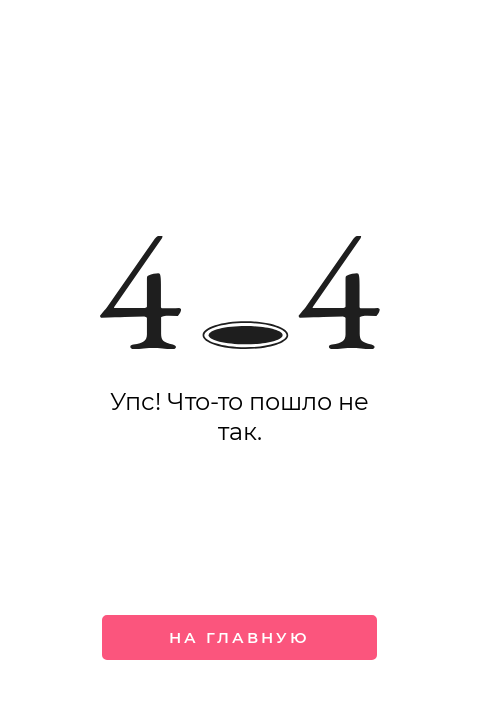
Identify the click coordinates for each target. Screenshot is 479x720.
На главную (239, 637)
